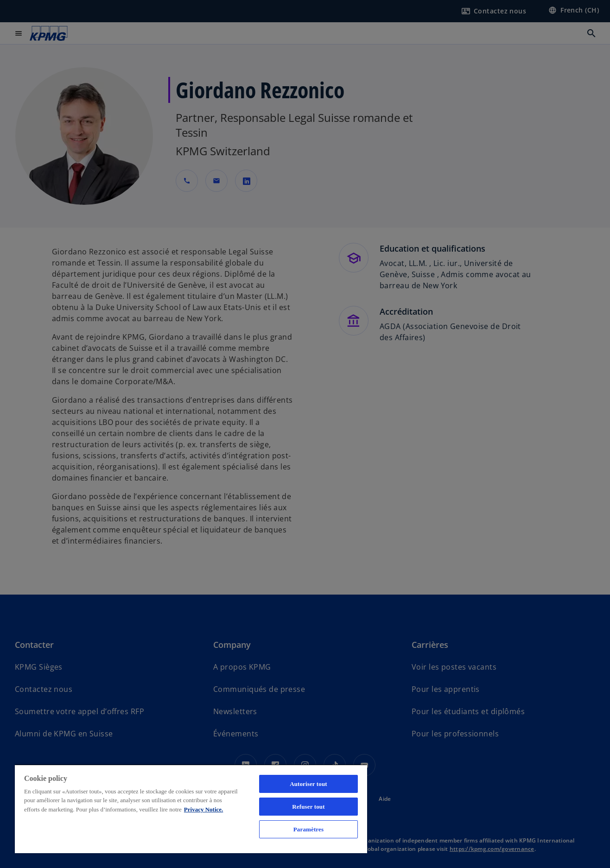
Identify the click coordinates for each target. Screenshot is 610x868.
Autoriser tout (308, 784)
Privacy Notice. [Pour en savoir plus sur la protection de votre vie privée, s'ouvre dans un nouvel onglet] (203, 809)
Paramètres (308, 829)
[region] (191, 809)
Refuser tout (308, 807)
